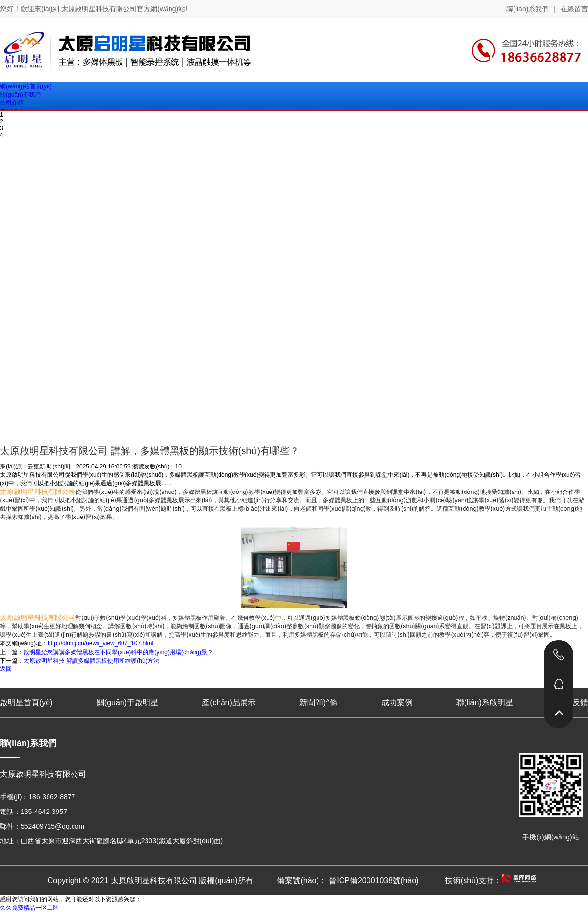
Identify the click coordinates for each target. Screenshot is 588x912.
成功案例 (397, 702)
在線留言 (574, 9)
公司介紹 (12, 103)
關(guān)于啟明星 (127, 702)
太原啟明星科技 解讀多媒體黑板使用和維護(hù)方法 (91, 661)
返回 (6, 669)
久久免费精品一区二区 (29, 908)
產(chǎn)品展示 (229, 702)
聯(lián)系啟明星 (485, 702)
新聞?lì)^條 (318, 702)
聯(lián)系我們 (527, 9)
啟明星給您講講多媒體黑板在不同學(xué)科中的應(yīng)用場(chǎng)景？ (118, 652)
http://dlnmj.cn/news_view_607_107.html (100, 643)
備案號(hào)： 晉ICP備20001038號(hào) (348, 880)
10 (178, 467)
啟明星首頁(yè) (26, 702)
